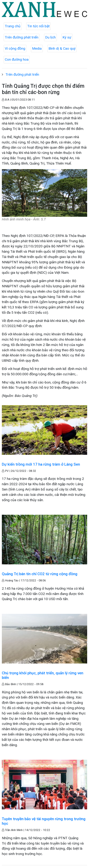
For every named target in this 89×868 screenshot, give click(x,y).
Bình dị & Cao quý (62, 48)
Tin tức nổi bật (38, 26)
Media (37, 48)
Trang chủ (13, 26)
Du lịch (50, 37)
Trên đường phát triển (22, 37)
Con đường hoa (17, 59)
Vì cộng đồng (15, 48)
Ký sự (67, 37)
